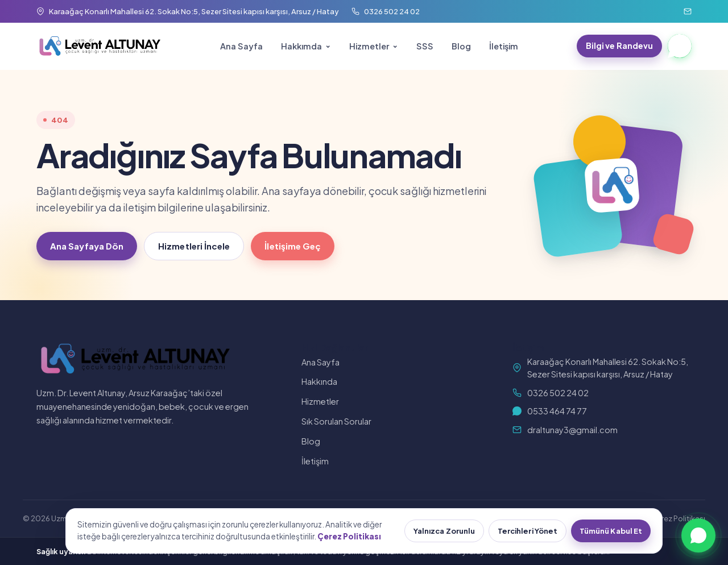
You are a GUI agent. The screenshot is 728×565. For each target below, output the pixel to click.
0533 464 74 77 (550, 411)
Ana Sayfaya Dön (87, 246)
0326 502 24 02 (551, 393)
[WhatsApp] (680, 46)
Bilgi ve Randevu (619, 45)
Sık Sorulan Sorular (336, 421)
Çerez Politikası (678, 518)
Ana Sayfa (241, 46)
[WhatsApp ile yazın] (698, 535)
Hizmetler (369, 46)
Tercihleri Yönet (528, 531)
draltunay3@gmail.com (565, 430)
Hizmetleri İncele (194, 246)
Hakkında (319, 381)
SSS (425, 46)
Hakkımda (301, 46)
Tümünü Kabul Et (611, 531)
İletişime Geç (293, 246)
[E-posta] (688, 11)
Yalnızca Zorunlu (444, 531)
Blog (461, 46)
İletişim (504, 46)
